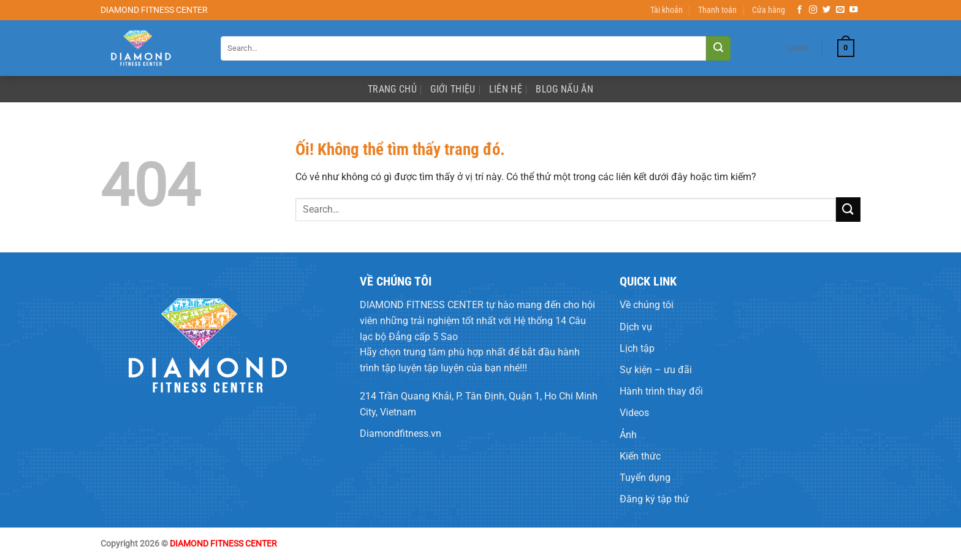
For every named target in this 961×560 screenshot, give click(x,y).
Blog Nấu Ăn (564, 89)
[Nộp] (718, 48)
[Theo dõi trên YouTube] (854, 10)
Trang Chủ (392, 89)
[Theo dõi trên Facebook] (800, 10)
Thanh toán (717, 10)
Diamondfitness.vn (401, 433)
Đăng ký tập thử (654, 499)
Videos (634, 413)
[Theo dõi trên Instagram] (813, 10)
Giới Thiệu (453, 89)
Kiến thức (640, 456)
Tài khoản (667, 10)
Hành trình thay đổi (661, 391)
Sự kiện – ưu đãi (656, 370)
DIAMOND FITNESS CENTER (422, 305)
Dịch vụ (636, 327)
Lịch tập (637, 348)
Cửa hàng (769, 10)
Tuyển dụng (645, 478)
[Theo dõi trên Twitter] (827, 10)
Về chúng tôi (647, 305)
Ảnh (628, 435)
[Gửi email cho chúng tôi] (840, 10)
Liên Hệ (506, 89)
